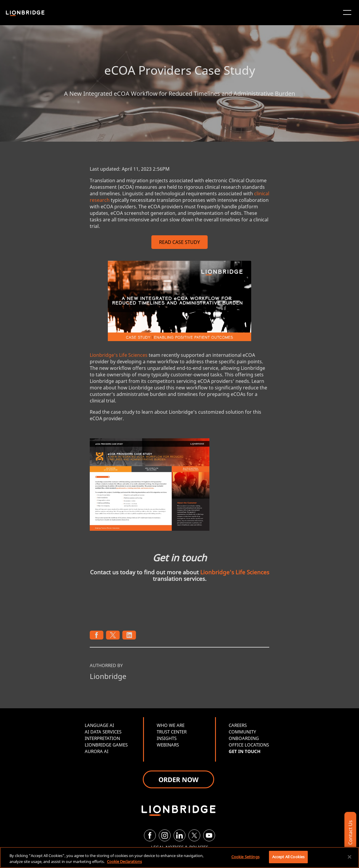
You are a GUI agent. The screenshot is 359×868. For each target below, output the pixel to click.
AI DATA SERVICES (103, 732)
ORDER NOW (178, 779)
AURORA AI (97, 751)
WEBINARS (168, 745)
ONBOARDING (244, 738)
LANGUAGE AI (99, 725)
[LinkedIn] (179, 835)
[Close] (350, 857)
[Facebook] (150, 835)
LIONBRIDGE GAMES (106, 745)
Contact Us (350, 833)
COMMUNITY (242, 732)
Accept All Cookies (288, 857)
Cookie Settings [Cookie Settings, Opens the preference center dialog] (245, 857)
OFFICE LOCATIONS (249, 745)
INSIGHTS (167, 738)
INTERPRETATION (102, 738)
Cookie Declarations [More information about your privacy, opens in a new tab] (124, 861)
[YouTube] (209, 835)
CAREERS (238, 725)
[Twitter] (194, 835)
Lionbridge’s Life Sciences (119, 355)
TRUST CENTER (172, 732)
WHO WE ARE (171, 725)
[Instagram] (165, 835)
